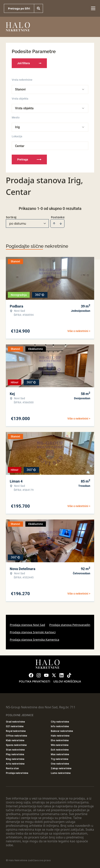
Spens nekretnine (16, 745)
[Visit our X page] (54, 675)
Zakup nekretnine (61, 768)
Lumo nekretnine (61, 773)
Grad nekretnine (15, 722)
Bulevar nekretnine (62, 731)
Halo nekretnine (60, 736)
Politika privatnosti (35, 681)
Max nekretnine (60, 754)
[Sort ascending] (54, 223)
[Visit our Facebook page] (31, 675)
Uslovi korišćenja (67, 681)
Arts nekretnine (15, 764)
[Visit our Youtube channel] (46, 675)
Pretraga (29, 159)
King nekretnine (15, 759)
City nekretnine (60, 722)
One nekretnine (60, 764)
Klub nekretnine (15, 740)
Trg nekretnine (60, 759)
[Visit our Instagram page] (39, 675)
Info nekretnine (60, 726)
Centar (20, 146)
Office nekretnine (17, 736)
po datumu (18, 224)
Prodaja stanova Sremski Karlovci (33, 632)
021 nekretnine (15, 726)
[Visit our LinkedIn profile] (62, 675)
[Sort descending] (61, 223)
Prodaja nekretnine (17, 773)
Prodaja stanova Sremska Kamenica (34, 639)
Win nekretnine (60, 745)
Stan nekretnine (15, 750)
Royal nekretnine (16, 731)
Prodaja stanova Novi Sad (27, 625)
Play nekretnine (15, 754)
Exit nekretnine (60, 750)
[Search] (38, 8)
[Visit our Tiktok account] (69, 675)
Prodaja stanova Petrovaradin (70, 625)
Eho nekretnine (60, 740)
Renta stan (12, 768)
